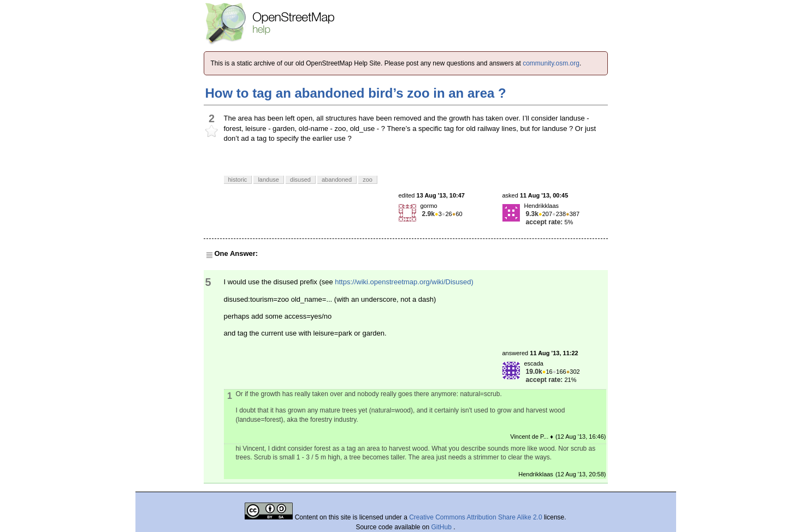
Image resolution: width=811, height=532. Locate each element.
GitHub (443, 527)
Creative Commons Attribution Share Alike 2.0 (475, 517)
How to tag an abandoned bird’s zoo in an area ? (356, 93)
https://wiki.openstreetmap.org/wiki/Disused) (404, 282)
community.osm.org (551, 63)
